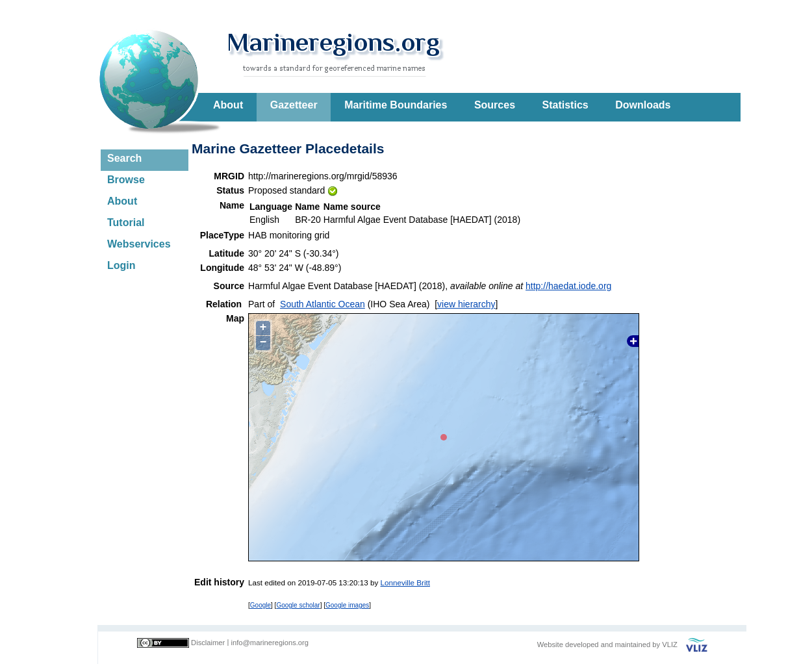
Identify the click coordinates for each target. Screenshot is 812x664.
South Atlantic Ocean (323, 304)
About (228, 105)
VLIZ (670, 645)
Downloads (643, 105)
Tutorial (126, 223)
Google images (347, 605)
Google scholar (298, 605)
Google (260, 605)
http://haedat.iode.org (568, 286)
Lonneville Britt (405, 582)
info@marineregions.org (270, 643)
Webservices (139, 244)
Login (121, 265)
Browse (126, 180)
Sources (495, 105)
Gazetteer (294, 105)
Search (124, 158)
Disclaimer (208, 643)
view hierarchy (466, 304)
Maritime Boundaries (396, 105)
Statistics (565, 105)
